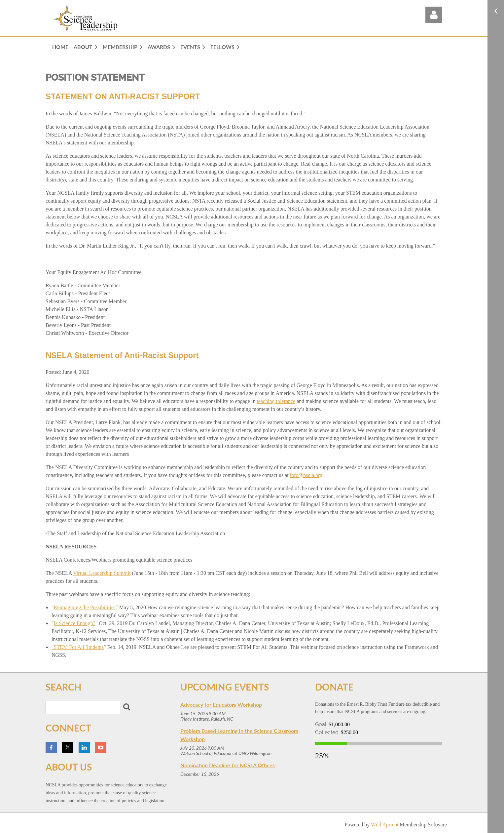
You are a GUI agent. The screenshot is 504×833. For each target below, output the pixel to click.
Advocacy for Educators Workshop (221, 705)
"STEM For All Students (78, 647)
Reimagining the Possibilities (85, 607)
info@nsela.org (306, 475)
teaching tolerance (276, 401)
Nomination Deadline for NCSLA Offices (228, 765)
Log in (434, 15)
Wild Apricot (385, 825)
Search (126, 707)
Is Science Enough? (75, 623)
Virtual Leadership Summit (102, 573)
